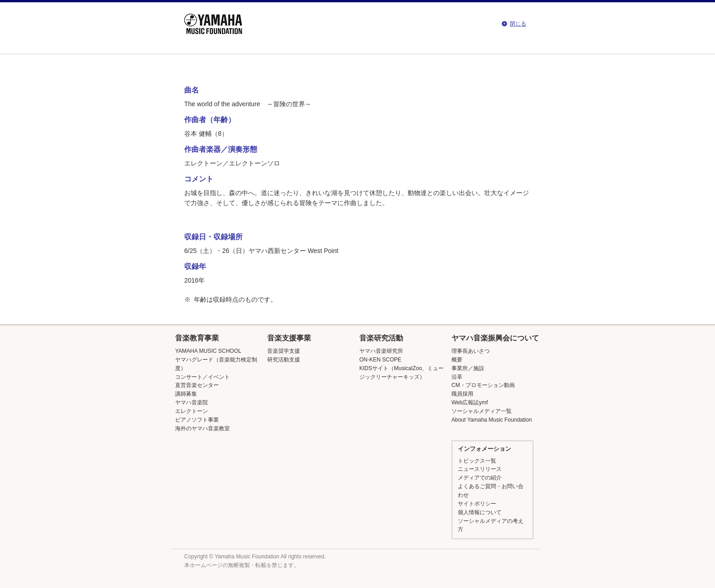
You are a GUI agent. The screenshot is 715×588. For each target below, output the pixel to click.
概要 (457, 360)
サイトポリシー (477, 504)
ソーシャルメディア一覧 (482, 411)
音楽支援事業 (289, 338)
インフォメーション (484, 449)
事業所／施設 (468, 368)
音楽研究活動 (381, 338)
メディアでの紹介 (480, 478)
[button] (219, 338)
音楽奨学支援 (284, 351)
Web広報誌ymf (470, 402)
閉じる (518, 24)
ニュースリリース (480, 469)
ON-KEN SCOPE (380, 360)
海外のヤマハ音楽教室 (202, 428)
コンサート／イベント (202, 377)
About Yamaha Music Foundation (492, 420)
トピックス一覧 (477, 461)
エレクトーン (192, 411)
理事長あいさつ (471, 351)
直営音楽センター (197, 385)
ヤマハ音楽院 (192, 402)
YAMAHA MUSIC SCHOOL (208, 351)
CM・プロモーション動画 (483, 385)
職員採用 (462, 394)
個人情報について (480, 512)
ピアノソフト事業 (197, 420)
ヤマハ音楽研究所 (381, 351)
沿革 (457, 377)
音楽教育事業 (197, 338)
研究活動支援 (284, 360)
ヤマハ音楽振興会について (495, 338)
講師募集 (186, 394)
